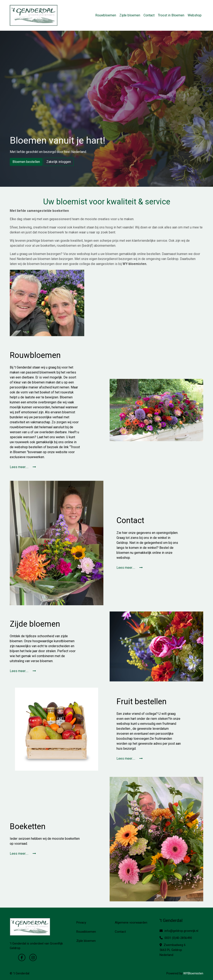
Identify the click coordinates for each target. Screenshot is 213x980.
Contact (149, 15)
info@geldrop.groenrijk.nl (179, 931)
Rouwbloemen (106, 15)
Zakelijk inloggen (59, 162)
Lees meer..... (23, 467)
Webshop (195, 15)
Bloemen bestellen (26, 162)
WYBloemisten (193, 973)
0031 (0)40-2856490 (176, 938)
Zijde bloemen (130, 15)
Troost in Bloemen (171, 15)
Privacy (81, 923)
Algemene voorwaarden (131, 923)
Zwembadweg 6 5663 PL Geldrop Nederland (173, 950)
